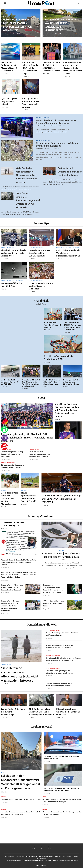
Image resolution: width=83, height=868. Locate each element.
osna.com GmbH (23, 857)
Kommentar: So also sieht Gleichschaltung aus (13, 524)
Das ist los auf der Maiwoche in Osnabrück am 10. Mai (52, 325)
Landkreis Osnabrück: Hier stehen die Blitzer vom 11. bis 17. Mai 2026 (10, 382)
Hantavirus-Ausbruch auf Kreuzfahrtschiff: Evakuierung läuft (40, 253)
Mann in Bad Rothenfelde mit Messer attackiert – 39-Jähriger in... (10, 67)
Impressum (34, 857)
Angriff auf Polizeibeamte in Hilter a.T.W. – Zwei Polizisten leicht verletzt (51, 382)
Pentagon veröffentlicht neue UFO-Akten (12, 285)
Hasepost (8, 34)
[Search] (78, 3)
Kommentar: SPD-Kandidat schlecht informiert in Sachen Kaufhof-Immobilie (12, 588)
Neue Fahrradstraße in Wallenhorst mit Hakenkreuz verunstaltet (60, 25)
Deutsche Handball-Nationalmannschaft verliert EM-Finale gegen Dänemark (39, 454)
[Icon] (14, 237)
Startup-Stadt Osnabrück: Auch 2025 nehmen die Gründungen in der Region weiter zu (61, 790)
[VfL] (5, 438)
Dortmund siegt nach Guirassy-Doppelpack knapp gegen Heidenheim (12, 454)
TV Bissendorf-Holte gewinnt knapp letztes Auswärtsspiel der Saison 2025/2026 (61, 499)
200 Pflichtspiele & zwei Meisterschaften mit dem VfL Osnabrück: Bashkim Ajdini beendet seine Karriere (67, 410)
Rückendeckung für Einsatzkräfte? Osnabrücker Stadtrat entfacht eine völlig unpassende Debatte (19, 562)
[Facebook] (34, 848)
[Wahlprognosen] (5, 421)
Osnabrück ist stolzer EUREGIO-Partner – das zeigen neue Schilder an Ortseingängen (72, 326)
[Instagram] (49, 848)
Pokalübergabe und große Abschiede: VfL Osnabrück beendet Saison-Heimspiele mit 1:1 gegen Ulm (27, 437)
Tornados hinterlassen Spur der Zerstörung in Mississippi (41, 286)
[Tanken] (5, 430)
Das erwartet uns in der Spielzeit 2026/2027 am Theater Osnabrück (51, 67)
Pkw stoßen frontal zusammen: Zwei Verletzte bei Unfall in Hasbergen (62, 757)
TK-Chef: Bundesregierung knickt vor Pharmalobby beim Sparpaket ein (60, 685)
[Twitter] (41, 848)
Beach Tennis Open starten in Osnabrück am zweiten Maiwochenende (10, 499)
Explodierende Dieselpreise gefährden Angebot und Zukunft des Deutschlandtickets (63, 659)
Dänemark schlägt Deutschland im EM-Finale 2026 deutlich (13, 466)
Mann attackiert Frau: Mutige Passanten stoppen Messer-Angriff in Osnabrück (21, 25)
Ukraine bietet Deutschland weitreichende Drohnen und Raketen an (57, 144)
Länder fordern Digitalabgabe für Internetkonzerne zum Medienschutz (60, 672)
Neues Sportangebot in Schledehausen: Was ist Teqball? (29, 497)
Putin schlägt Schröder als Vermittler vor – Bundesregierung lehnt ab (68, 253)
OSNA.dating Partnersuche (13, 861)
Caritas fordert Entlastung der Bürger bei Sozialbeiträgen (70, 172)
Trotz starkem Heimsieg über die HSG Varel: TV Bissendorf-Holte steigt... (30, 68)
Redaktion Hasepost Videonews (47, 126)
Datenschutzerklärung (46, 857)
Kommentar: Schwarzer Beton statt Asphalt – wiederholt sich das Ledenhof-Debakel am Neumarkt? (10, 606)
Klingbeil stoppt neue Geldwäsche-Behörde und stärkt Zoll (68, 712)
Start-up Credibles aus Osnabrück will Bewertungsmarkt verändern (30, 103)
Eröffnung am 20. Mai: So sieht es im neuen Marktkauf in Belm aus (72, 382)
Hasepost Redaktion (44, 149)
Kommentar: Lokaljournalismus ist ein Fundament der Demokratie (62, 555)
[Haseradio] (5, 446)
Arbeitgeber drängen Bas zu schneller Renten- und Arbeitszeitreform (63, 634)
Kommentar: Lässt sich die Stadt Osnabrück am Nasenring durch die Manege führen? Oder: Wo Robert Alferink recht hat (19, 575)
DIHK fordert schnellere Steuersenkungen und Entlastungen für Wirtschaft (28, 201)
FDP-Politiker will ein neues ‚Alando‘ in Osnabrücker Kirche (54, 604)
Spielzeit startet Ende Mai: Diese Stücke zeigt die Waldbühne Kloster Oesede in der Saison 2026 (31, 383)
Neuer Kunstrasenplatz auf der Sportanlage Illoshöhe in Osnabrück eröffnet (62, 813)
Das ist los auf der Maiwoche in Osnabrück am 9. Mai (58, 358)
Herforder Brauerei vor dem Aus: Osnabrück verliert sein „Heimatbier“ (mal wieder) (20, 813)
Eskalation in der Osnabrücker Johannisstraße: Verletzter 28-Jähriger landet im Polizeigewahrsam (21, 782)
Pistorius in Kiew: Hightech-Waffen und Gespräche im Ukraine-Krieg (14, 253)
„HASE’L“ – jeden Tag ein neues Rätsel (10, 102)
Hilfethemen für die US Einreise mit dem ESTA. (37, 861)
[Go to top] (42, 865)
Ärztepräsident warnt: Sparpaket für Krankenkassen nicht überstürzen (59, 647)
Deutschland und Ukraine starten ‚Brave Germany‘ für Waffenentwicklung (56, 122)
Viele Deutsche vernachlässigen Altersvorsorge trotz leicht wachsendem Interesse (27, 175)
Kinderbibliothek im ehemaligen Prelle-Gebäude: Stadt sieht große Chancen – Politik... (73, 68)
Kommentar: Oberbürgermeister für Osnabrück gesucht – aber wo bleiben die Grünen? (53, 589)
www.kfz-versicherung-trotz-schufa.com (65, 861)
